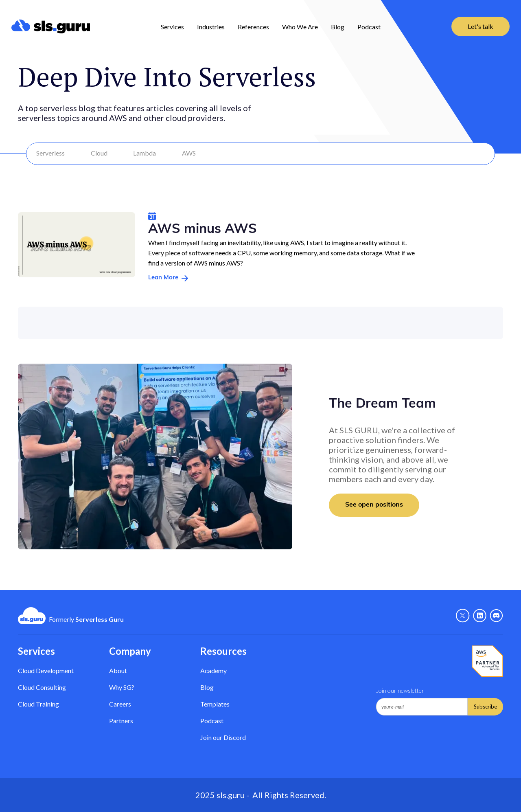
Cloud (99, 153)
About (118, 670)
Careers (120, 704)
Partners (121, 721)
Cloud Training (38, 704)
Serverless (50, 153)
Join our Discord (223, 737)
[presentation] (438, 735)
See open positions (374, 505)
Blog (338, 27)
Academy (213, 670)
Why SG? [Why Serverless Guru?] (122, 687)
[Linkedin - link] (480, 616)
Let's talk (481, 26)
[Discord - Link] (496, 616)
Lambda (144, 153)
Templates (215, 704)
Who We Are (300, 27)
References (253, 27)
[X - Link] (463, 616)
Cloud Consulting (42, 687)
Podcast (369, 27)
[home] (51, 26)
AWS (189, 153)
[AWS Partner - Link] (487, 661)
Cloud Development (46, 670)
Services (172, 27)
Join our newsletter (400, 690)
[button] (172, 26)
